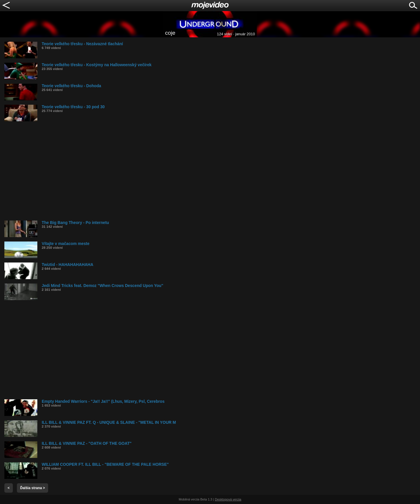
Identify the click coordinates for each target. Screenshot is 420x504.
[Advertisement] (179, 171)
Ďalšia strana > (33, 488)
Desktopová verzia (228, 499)
